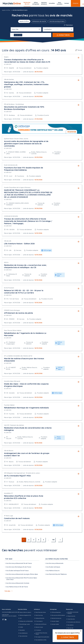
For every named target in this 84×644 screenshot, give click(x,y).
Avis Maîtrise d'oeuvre (52, 571)
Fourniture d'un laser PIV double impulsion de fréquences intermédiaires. (24, 169)
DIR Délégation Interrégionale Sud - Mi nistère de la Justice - (22, 473)
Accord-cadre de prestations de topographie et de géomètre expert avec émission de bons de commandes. (26, 144)
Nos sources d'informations (57, 615)
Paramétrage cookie (24, 624)
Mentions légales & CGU (24, 615)
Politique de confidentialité (25, 621)
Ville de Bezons (9, 451)
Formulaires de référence (73, 622)
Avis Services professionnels (54, 563)
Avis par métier (55, 624)
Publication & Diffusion (40, 624)
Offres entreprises (36, 3)
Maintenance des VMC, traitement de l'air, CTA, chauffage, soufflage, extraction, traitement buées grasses (26, 84)
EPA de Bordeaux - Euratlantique (14, 104)
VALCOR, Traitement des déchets (14, 425)
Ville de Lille (8, 241)
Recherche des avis (56, 618)
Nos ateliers (70, 625)
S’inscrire (76, 3)
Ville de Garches (9, 79)
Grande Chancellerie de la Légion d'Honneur (17, 187)
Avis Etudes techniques (52, 567)
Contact (67, 3)
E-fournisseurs (38, 621)
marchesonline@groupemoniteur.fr (10, 612)
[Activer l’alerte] (68, 637)
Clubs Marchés (70, 619)
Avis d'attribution (23, 633)
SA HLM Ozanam (9, 288)
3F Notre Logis (8, 516)
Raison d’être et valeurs (25, 612)
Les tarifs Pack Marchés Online (40, 634)
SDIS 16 (6, 262)
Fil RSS (20, 627)
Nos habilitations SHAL (40, 640)
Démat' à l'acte (38, 627)
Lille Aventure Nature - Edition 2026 (19, 244)
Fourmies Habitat (9, 405)
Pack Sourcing (38, 615)
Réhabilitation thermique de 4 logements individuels (26, 408)
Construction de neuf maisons (17, 518)
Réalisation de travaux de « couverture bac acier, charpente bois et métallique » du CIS (25, 266)
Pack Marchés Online (40, 612)
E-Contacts (37, 630)
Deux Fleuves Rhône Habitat (13, 330)
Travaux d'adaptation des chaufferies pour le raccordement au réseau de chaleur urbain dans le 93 (27, 61)
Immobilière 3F (8, 493)
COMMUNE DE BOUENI (11, 216)
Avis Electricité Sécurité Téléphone (56, 574)
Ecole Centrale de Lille (11, 165)
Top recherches (23, 636)
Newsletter (21, 630)
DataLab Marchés (39, 618)
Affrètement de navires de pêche (18, 313)
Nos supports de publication (42, 637)
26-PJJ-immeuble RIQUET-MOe (17, 476)
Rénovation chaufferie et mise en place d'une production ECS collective (24, 497)
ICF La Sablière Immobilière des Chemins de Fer (18, 356)
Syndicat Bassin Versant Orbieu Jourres (16, 139)
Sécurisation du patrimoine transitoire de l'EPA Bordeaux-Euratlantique (24, 108)
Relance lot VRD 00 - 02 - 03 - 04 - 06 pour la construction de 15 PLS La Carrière (24, 292)
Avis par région (55, 621)
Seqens (6, 57)
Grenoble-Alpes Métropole (12, 381)
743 (53, 540)
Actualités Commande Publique (72, 613)
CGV (20, 618)
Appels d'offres (6, 10)
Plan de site (70, 628)
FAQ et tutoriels (71, 616)
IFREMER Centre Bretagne (12, 310)
